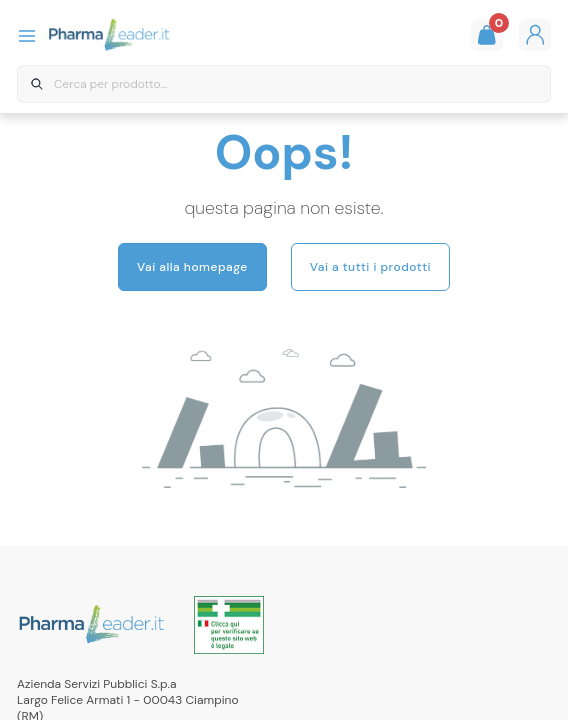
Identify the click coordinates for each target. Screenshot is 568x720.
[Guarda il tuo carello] (487, 35)
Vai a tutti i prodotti (370, 267)
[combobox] (284, 84)
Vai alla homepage (192, 267)
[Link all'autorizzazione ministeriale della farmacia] (229, 625)
